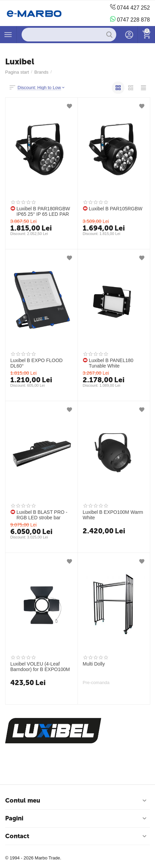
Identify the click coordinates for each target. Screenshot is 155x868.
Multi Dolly (94, 664)
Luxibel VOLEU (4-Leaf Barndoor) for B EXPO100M (40, 667)
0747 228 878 (130, 19)
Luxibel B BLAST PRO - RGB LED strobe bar (42, 515)
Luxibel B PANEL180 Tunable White (111, 363)
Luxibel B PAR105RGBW (116, 209)
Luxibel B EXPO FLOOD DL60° (37, 363)
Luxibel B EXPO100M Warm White (113, 515)
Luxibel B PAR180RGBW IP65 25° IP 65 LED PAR (43, 211)
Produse (8, 35)
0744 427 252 (130, 7)
